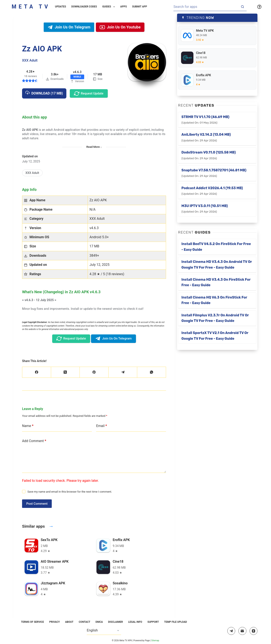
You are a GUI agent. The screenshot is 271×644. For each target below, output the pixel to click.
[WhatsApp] (152, 372)
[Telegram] (123, 372)
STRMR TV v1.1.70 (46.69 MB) (205, 120)
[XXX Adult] (32, 173)
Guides (109, 7)
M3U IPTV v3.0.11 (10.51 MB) (205, 209)
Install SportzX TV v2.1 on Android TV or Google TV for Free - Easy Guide (215, 336)
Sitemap (155, 640)
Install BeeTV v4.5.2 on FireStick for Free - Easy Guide (216, 247)
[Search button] (242, 7)
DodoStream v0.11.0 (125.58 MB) (209, 155)
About (69, 622)
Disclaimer (116, 622)
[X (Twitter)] (66, 372)
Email (101, 426)
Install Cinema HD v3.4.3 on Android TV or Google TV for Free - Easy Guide (217, 264)
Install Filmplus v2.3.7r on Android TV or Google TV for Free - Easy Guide (215, 318)
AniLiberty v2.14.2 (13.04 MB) (206, 137)
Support (153, 622)
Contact (84, 622)
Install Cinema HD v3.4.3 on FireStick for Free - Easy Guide (216, 282)
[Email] (242, 631)
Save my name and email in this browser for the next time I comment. (70, 492)
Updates (60, 7)
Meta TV (31, 7)
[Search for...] (206, 7)
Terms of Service (32, 622)
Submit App (140, 7)
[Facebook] (37, 372)
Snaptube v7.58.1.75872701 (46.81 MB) (214, 173)
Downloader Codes (84, 7)
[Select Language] (104, 631)
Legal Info (135, 622)
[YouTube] (254, 631)
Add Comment (34, 441)
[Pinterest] (94, 372)
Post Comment (37, 504)
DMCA (99, 622)
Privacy (54, 622)
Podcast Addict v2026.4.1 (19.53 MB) (212, 191)
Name (28, 426)
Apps (124, 7)
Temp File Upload (176, 622)
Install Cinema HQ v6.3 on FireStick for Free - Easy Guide (214, 300)
